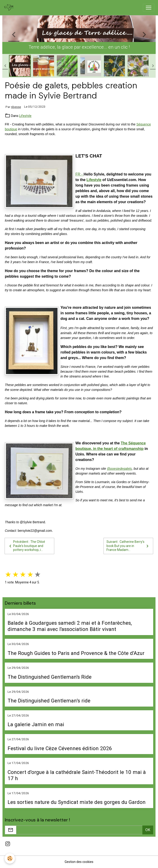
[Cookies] (10, 858)
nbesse (16, 107)
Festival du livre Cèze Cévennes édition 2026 (60, 748)
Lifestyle (25, 116)
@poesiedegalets (119, 469)
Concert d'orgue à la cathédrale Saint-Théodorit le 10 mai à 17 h (77, 775)
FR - (80, 174)
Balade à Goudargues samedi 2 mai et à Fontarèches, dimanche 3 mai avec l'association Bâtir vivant (70, 626)
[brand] (10, 8)
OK (148, 830)
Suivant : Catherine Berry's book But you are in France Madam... (128, 546)
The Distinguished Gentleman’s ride (49, 701)
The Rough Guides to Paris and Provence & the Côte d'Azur (76, 653)
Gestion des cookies (79, 862)
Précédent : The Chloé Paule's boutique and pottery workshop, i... (26, 546)
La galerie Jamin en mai (36, 724)
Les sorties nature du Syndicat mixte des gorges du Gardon (77, 802)
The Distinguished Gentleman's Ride (50, 677)
